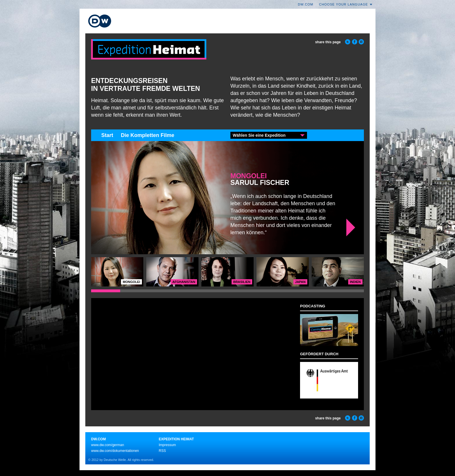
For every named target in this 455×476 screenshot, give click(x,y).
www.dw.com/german (108, 445)
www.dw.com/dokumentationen (115, 451)
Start (107, 135)
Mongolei (249, 176)
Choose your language (344, 4)
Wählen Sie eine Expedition (259, 135)
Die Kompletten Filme (147, 135)
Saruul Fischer (260, 183)
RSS (162, 451)
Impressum (167, 445)
